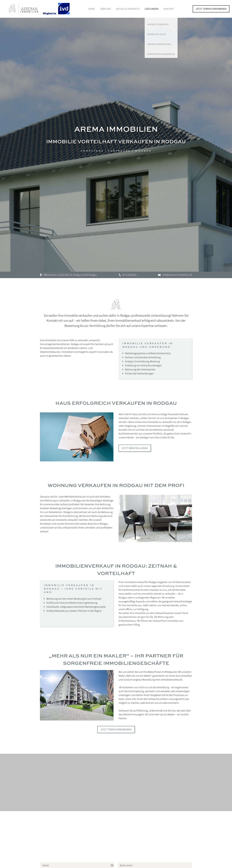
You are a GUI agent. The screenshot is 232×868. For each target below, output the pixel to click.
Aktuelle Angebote (128, 9)
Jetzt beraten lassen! (135, 448)
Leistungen (152, 9)
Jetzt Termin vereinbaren (211, 9)
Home (92, 9)
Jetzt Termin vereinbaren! (116, 729)
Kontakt (169, 9)
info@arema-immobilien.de (177, 275)
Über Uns (105, 9)
